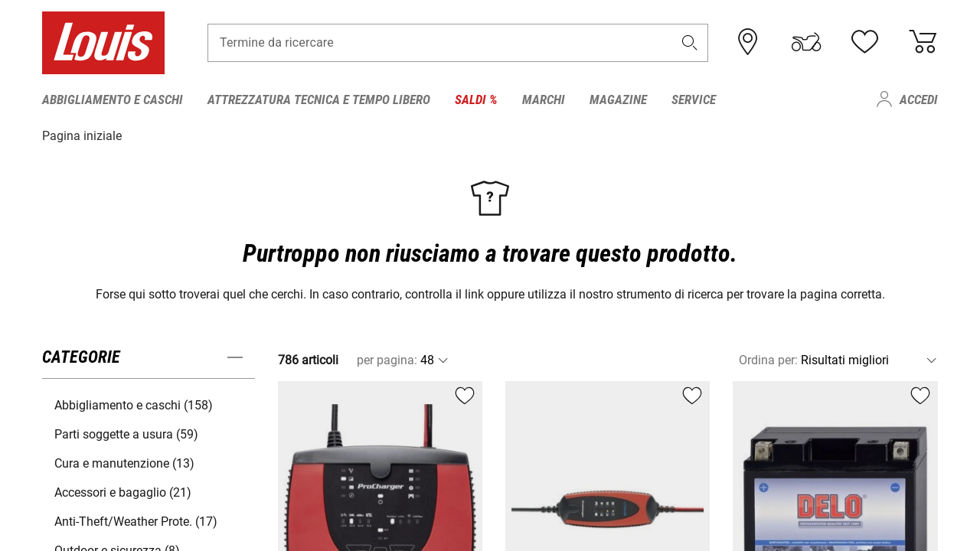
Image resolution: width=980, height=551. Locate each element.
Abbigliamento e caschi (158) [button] (134, 404)
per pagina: (387, 359)
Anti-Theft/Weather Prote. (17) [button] (136, 521)
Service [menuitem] (694, 99)
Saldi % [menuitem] (476, 99)
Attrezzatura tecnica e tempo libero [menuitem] (319, 99)
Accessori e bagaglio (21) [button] (123, 492)
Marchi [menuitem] (544, 99)
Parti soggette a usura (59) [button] (126, 434)
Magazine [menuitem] (618, 99)
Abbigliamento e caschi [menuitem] (113, 99)
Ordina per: (768, 359)
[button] (690, 43)
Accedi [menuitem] (919, 99)
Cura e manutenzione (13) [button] (124, 463)
